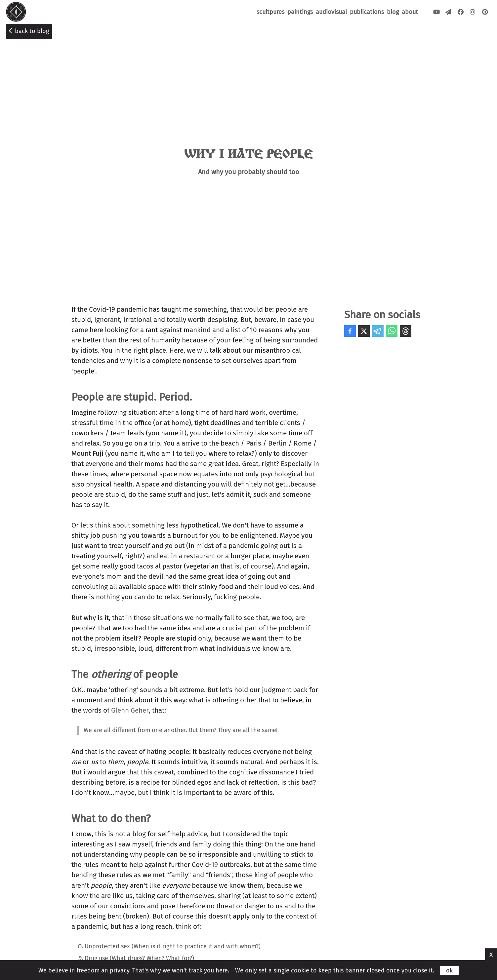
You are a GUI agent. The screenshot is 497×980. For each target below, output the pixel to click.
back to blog (29, 31)
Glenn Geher (130, 710)
